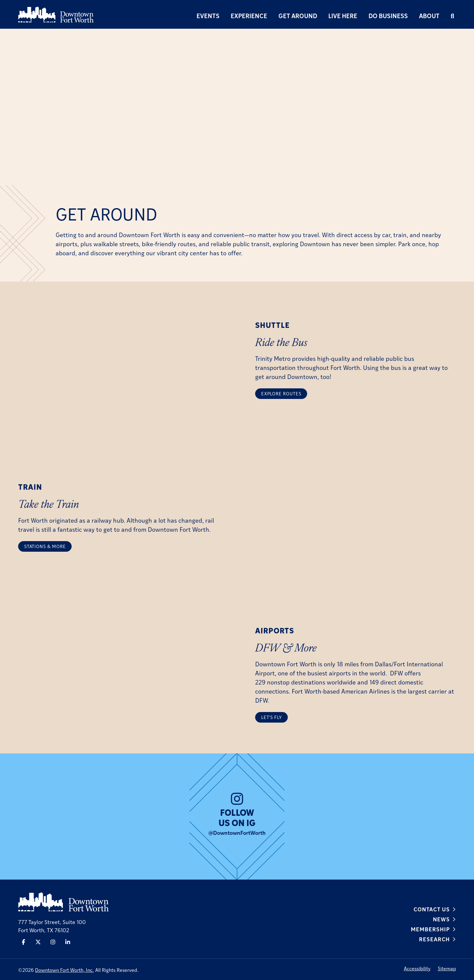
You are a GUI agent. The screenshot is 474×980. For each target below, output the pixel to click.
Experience (249, 16)
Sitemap (447, 968)
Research (434, 939)
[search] (452, 16)
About (429, 16)
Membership (430, 929)
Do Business (388, 16)
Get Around (298, 16)
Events (208, 16)
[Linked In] (68, 942)
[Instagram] (53, 942)
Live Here (343, 16)
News (441, 919)
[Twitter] (38, 942)
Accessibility (417, 968)
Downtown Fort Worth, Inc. (64, 970)
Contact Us (432, 909)
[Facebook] (23, 942)
